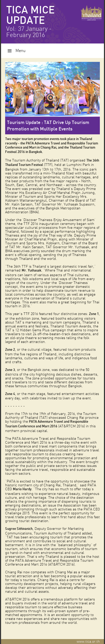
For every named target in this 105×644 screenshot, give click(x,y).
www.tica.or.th (90, 642)
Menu (21, 51)
